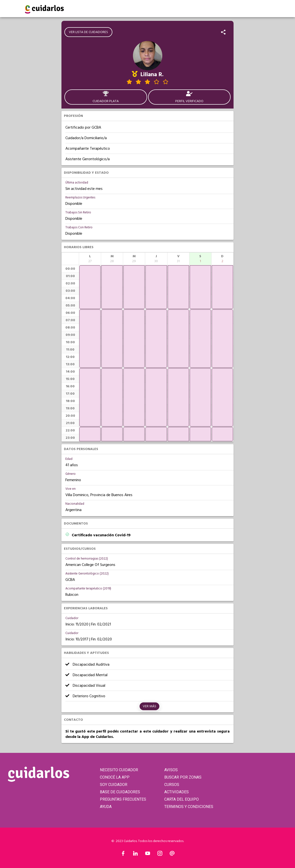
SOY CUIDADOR (114, 785)
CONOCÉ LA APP (115, 777)
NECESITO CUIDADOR (119, 770)
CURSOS (172, 785)
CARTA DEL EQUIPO (182, 799)
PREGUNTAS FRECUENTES (123, 799)
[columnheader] (90, 259)
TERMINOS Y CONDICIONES (189, 807)
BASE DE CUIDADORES (120, 792)
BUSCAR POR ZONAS (183, 777)
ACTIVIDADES (177, 792)
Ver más (149, 706)
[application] (90, 287)
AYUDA (106, 807)
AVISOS (171, 770)
